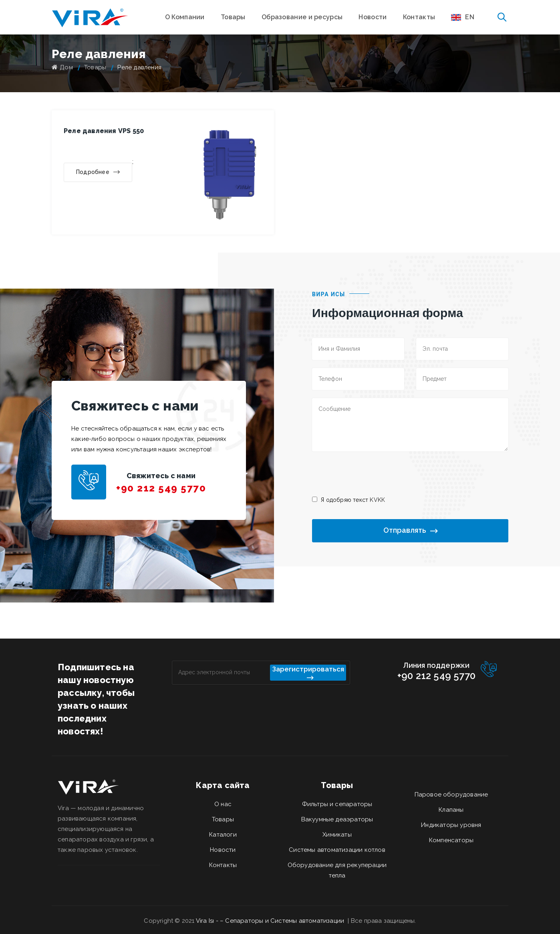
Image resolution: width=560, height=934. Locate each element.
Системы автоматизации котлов (337, 850)
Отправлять (410, 531)
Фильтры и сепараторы (337, 804)
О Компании (185, 17)
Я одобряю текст (353, 500)
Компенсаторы (451, 840)
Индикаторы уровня (451, 825)
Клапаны (451, 810)
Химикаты (337, 835)
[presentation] (373, 473)
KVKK (377, 500)
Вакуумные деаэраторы (337, 819)
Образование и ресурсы (302, 17)
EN (463, 17)
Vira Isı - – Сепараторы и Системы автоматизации (271, 921)
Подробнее (98, 172)
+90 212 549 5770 (161, 488)
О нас (223, 804)
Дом (62, 67)
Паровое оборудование (451, 795)
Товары (233, 17)
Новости (373, 17)
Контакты (419, 17)
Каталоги (223, 835)
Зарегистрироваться (308, 673)
